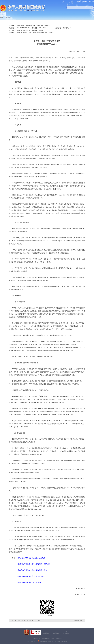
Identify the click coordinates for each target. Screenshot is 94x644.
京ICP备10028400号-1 (32, 641)
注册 (93, 2)
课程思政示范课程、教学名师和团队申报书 (32, 570)
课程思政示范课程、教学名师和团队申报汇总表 (34, 564)
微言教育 (78, 2)
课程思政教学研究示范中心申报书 (29, 582)
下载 (35, 620)
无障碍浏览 (84, 2)
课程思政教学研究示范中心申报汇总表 (31, 576)
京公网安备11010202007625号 (47, 641)
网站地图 (56, 634)
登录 (90, 2)
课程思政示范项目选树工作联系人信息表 (32, 558)
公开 (10, 18)
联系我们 (66, 634)
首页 (7, 18)
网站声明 (46, 634)
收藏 (39, 620)
